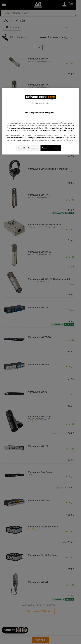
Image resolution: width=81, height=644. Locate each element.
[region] (40, 121)
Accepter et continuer (51, 148)
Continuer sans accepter (40, 103)
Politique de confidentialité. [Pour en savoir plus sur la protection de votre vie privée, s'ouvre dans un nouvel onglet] (65, 140)
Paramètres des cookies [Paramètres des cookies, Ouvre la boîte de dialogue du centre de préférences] (28, 148)
